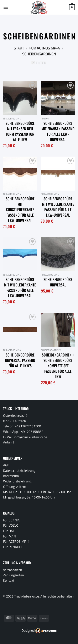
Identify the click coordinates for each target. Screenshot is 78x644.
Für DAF (9, 531)
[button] (6, 7)
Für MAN (9, 536)
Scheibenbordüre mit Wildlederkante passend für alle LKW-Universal (58, 207)
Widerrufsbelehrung (17, 481)
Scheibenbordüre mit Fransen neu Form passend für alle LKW (20, 131)
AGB (6, 465)
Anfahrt (9, 442)
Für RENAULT (13, 547)
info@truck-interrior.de (30, 437)
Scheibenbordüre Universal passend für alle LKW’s (20, 360)
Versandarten (13, 570)
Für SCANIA (11, 520)
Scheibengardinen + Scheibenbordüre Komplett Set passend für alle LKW (58, 366)
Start (19, 48)
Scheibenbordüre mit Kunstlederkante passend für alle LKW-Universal (20, 210)
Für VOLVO (11, 525)
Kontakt (9, 580)
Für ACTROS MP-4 (45, 48)
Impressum (11, 476)
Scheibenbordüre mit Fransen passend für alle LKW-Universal (58, 131)
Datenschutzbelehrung (19, 471)
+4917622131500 (28, 426)
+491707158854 (31, 432)
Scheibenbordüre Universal (58, 282)
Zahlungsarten (14, 575)
